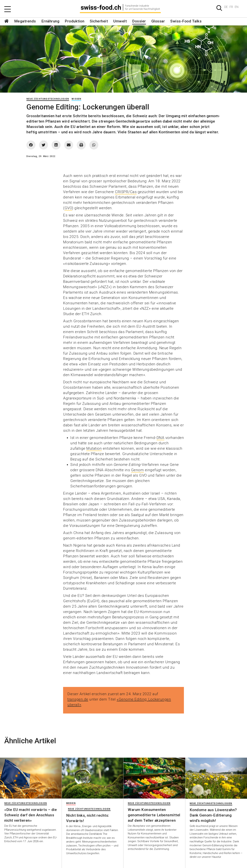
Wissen (76, 99)
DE (226, 7)
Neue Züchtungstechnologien (48, 99)
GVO (68, 208)
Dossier (139, 21)
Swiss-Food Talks (186, 21)
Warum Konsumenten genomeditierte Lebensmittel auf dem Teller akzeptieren (154, 815)
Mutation (94, 448)
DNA (161, 438)
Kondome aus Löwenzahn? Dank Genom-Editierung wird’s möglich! (213, 815)
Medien (71, 803)
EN (237, 7)
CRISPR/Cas (126, 192)
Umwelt (120, 21)
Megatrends (25, 21)
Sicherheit (99, 21)
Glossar (158, 21)
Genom (138, 470)
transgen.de (78, 699)
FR (231, 7)
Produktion (75, 21)
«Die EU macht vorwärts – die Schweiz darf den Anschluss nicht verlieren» (31, 815)
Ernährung (50, 21)
